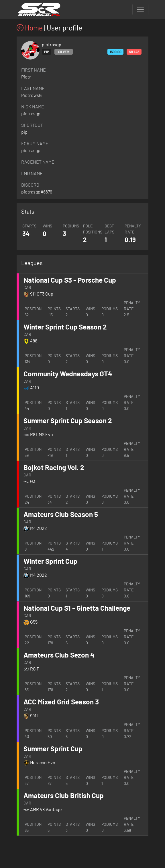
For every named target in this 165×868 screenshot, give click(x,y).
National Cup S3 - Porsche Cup (70, 280)
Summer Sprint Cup (53, 749)
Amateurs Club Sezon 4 (59, 655)
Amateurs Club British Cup (64, 795)
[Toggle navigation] (140, 9)
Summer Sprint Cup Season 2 (68, 420)
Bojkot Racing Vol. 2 (54, 467)
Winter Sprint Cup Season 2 (65, 327)
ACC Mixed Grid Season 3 (61, 702)
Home (30, 28)
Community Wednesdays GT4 (68, 374)
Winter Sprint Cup (50, 561)
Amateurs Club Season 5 (61, 514)
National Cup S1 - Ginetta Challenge (77, 608)
